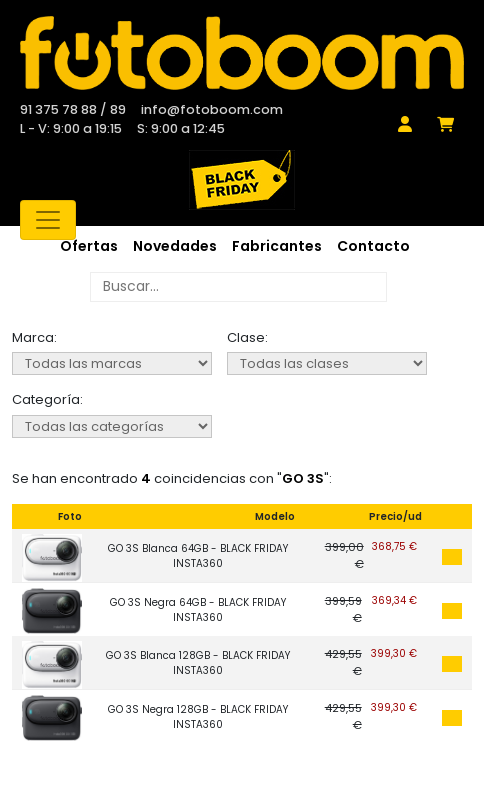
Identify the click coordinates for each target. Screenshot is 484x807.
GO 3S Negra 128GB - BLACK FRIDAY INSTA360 (198, 717)
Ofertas (89, 246)
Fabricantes (277, 246)
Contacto (373, 246)
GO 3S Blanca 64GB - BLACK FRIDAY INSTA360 (198, 556)
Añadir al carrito (452, 557)
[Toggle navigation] (48, 220)
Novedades (175, 246)
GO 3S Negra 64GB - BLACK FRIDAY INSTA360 (198, 610)
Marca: (34, 337)
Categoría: (47, 399)
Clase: (247, 337)
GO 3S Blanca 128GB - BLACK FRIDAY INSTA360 (198, 663)
